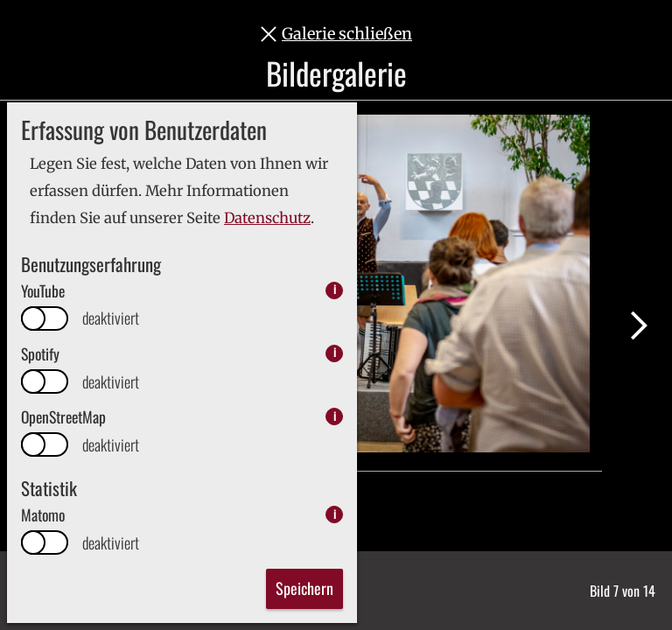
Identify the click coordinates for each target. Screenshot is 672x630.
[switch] (45, 318)
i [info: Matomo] (335, 514)
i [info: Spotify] (335, 353)
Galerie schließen (347, 34)
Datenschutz (267, 218)
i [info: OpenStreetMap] (335, 416)
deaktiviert (111, 318)
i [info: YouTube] (335, 290)
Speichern (304, 588)
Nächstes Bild (638, 326)
